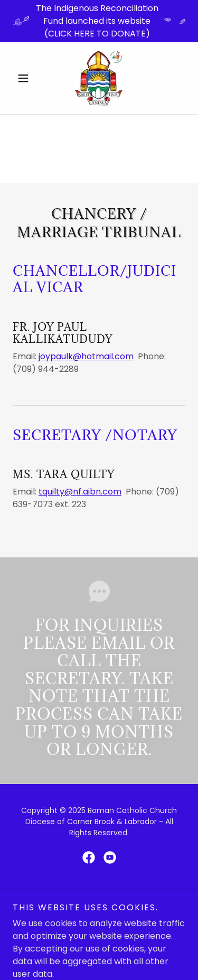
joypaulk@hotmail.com (86, 356)
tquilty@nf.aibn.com (80, 492)
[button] (26, 78)
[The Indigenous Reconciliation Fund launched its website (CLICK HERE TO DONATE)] (99, 21)
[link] (99, 78)
